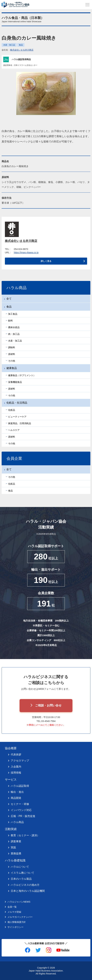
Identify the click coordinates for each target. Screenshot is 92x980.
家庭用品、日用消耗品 (20, 423)
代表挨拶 (16, 755)
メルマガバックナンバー (20, 917)
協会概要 (11, 748)
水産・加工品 (9, 45)
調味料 (12, 347)
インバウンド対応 (21, 810)
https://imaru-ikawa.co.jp (26, 253)
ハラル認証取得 (20, 786)
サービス (11, 780)
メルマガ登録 (14, 912)
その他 (12, 361)
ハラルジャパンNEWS (19, 902)
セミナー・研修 (20, 804)
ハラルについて (20, 867)
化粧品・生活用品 (17, 403)
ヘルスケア (14, 430)
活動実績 (11, 829)
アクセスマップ (20, 761)
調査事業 (16, 841)
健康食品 (12, 368)
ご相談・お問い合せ (48, 705)
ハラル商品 (17, 822)
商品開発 (16, 798)
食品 (21, 45)
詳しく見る (46, 261)
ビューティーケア (17, 417)
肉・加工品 (14, 334)
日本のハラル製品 (21, 879)
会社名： (18, 50)
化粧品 (12, 410)
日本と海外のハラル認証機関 (28, 891)
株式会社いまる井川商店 (22, 50)
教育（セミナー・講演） (25, 835)
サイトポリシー (15, 927)
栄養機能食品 (15, 382)
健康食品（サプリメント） (22, 375)
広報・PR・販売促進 (23, 816)
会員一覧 (12, 907)
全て (9, 299)
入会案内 (16, 767)
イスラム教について (23, 873)
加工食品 (13, 314)
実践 (13, 847)
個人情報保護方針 (17, 922)
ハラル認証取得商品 (21, 59)
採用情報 (16, 773)
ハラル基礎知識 (15, 860)
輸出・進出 (17, 792)
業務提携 (16, 853)
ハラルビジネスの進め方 (25, 885)
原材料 (12, 354)
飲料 (10, 321)
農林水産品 (14, 327)
